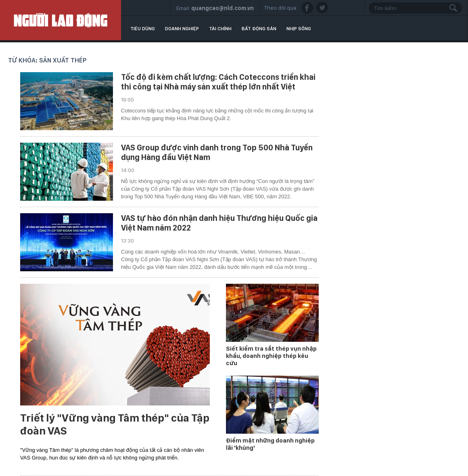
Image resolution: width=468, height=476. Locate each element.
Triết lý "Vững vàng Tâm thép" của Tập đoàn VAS (115, 424)
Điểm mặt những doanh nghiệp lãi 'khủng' (270, 444)
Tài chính (220, 29)
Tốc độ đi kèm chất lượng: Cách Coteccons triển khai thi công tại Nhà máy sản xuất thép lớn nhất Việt (218, 82)
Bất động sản (259, 29)
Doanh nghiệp (182, 29)
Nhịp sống (299, 29)
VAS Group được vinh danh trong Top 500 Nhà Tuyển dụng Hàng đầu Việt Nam (217, 152)
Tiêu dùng (143, 29)
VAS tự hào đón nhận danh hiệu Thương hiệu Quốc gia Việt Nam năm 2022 (219, 223)
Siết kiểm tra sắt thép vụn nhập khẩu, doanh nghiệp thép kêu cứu (271, 356)
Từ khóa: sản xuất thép (47, 60)
